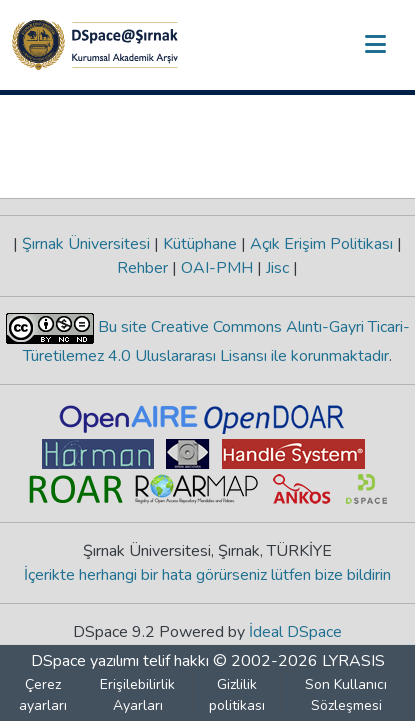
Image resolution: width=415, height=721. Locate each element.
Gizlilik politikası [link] (237, 695)
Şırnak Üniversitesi (86, 244)
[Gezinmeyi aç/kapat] (375, 45)
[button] (95, 45)
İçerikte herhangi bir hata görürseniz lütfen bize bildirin (207, 575)
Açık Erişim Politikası (321, 244)
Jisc (277, 268)
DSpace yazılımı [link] (85, 661)
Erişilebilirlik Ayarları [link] (137, 695)
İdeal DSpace (295, 632)
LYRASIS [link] (353, 661)
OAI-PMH (217, 268)
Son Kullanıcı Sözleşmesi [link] (346, 695)
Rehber (144, 268)
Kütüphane (200, 244)
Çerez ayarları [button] (43, 695)
